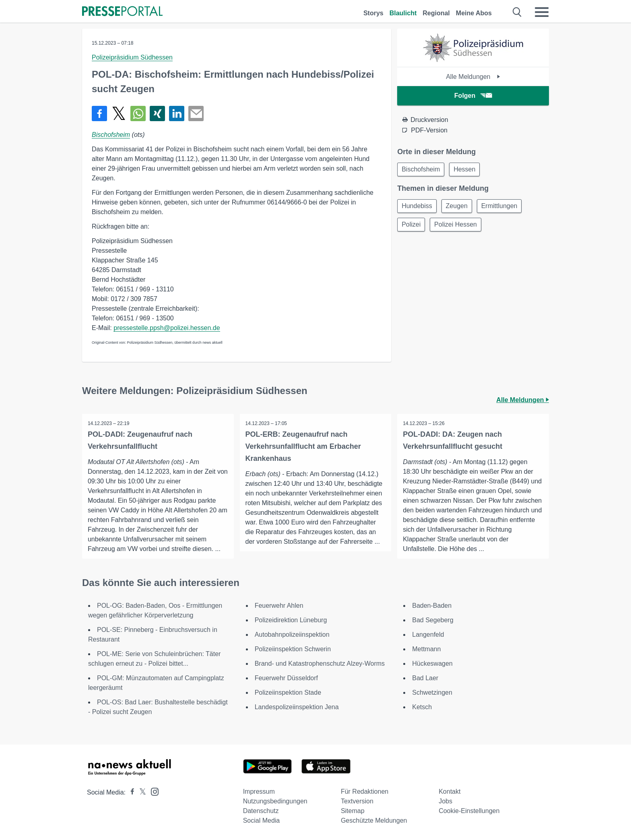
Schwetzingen (432, 692)
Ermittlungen (503, 207)
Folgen (473, 96)
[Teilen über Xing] (157, 114)
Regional (436, 13)
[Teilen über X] (119, 114)
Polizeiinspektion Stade (288, 692)
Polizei (412, 226)
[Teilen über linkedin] (177, 114)
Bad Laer (425, 678)
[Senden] (196, 114)
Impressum (259, 791)
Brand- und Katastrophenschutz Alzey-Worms (320, 664)
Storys (373, 13)
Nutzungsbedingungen (275, 801)
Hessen (467, 170)
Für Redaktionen (365, 791)
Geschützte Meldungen (374, 820)
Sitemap (353, 811)
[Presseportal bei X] (140, 792)
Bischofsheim (111, 135)
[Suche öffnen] (517, 12)
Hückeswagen (432, 664)
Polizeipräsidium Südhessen (132, 57)
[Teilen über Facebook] (99, 114)
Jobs (445, 801)
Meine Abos (474, 13)
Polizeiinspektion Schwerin (293, 649)
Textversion (357, 801)
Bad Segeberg (433, 620)
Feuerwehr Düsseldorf (286, 678)
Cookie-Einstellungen (469, 811)
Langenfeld (428, 635)
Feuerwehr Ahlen (279, 606)
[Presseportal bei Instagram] (152, 791)
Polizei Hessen (458, 226)
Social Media (262, 820)
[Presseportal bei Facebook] (130, 792)
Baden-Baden (432, 606)
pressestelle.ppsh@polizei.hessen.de (167, 328)
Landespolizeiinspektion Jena (297, 707)
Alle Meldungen (473, 77)
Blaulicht (403, 13)
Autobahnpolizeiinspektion (292, 635)
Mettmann (426, 649)
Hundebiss (418, 207)
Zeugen (459, 207)
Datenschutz (261, 811)
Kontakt (450, 791)
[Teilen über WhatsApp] (138, 114)
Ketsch (422, 707)
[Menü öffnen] (542, 12)
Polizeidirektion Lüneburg (291, 620)
